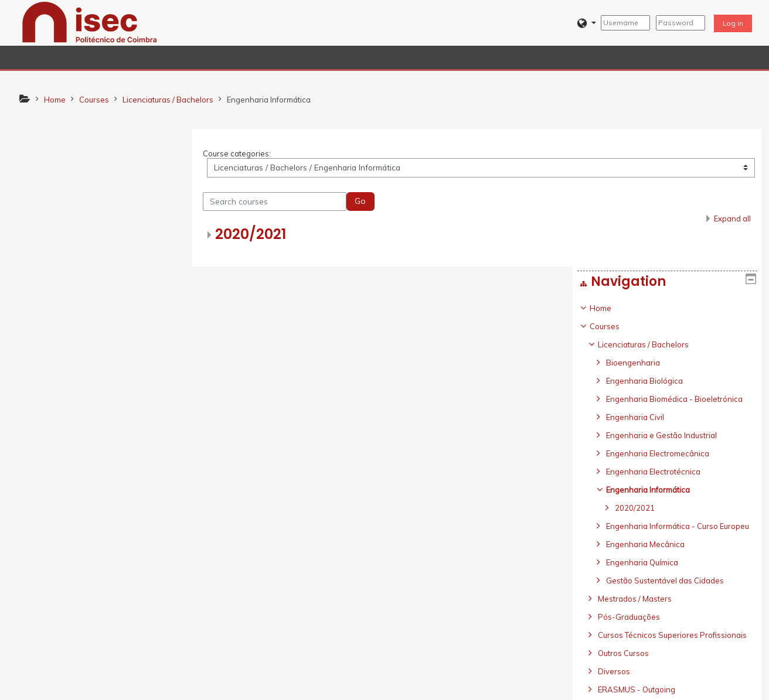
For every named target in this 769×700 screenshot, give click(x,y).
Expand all (732, 219)
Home (44, 171)
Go (364, 202)
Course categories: (241, 153)
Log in (733, 23)
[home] (90, 22)
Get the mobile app (553, 688)
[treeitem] (102, 386)
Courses (48, 189)
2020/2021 (255, 235)
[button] (587, 23)
